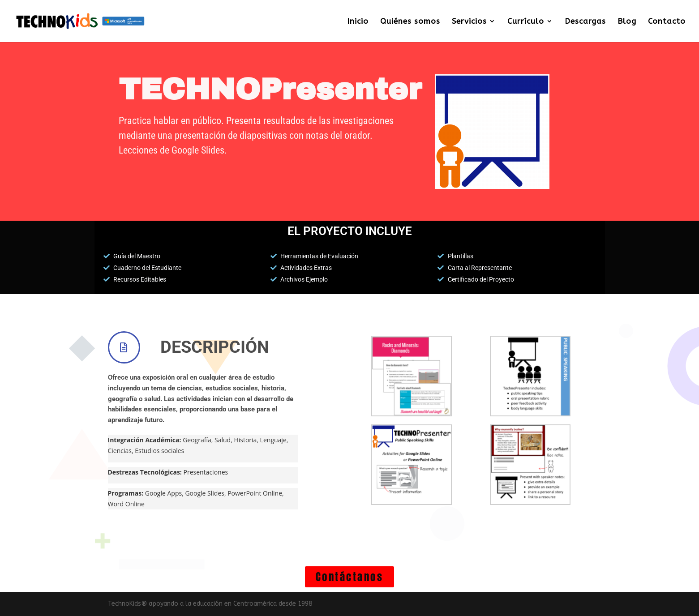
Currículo (526, 22)
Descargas (585, 22)
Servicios (469, 22)
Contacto (667, 22)
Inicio (358, 22)
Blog (627, 22)
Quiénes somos (410, 22)
